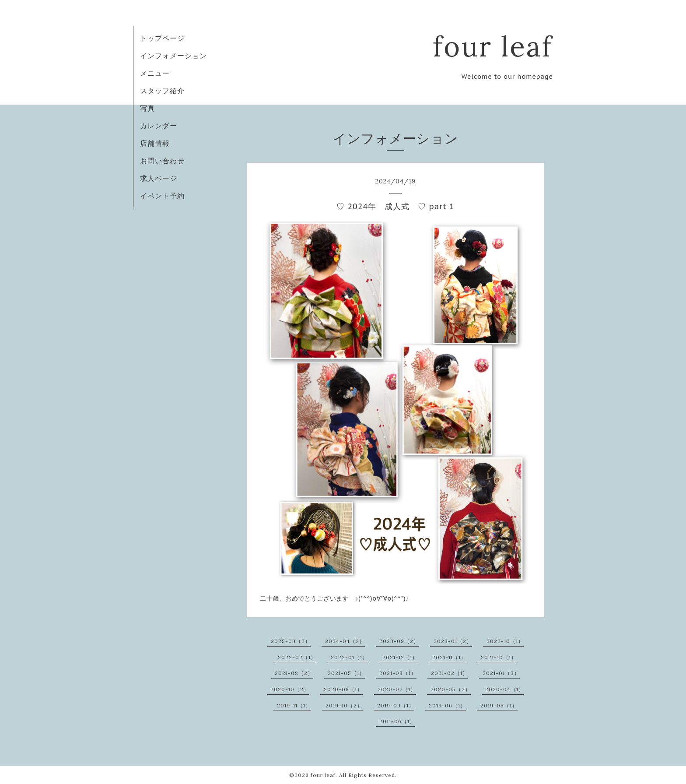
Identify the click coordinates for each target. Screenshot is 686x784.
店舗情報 (155, 143)
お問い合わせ (162, 161)
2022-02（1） (297, 657)
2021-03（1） (398, 673)
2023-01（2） (453, 641)
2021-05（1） (346, 673)
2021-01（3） (501, 673)
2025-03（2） (291, 641)
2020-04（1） (505, 689)
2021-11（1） (449, 657)
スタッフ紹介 (162, 91)
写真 (147, 108)
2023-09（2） (399, 641)
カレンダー (159, 126)
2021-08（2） (294, 673)
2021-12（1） (400, 657)
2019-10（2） (344, 705)
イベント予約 (162, 196)
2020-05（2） (451, 689)
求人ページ (159, 178)
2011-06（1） (397, 721)
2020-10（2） (290, 689)
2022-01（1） (349, 657)
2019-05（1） (499, 705)
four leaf (493, 46)
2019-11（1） (294, 705)
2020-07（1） (397, 689)
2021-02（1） (450, 673)
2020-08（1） (343, 689)
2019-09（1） (396, 705)
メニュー (155, 73)
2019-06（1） (447, 705)
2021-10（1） (499, 657)
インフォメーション (173, 56)
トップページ (162, 38)
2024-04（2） (345, 641)
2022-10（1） (505, 641)
